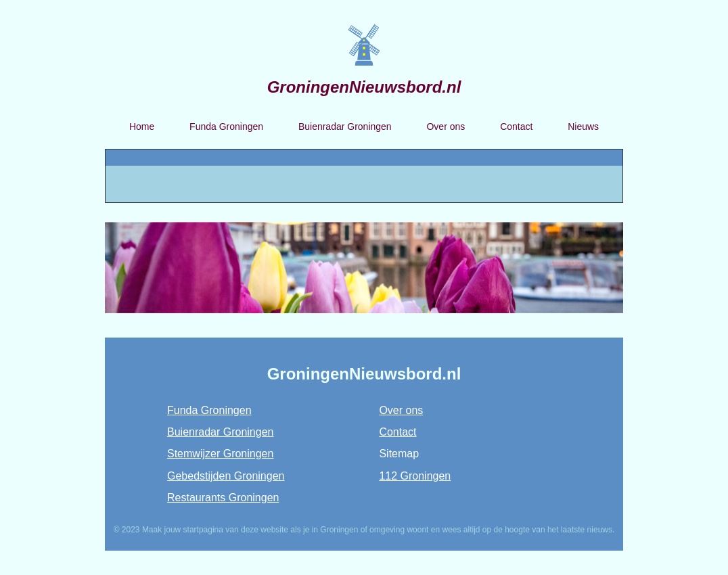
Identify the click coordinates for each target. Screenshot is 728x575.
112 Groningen (415, 476)
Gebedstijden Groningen (226, 476)
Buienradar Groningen (345, 127)
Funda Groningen (226, 127)
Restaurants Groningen (223, 498)
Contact (516, 127)
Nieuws (583, 127)
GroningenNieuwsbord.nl (364, 87)
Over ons (446, 127)
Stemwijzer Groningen (220, 454)
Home (142, 127)
